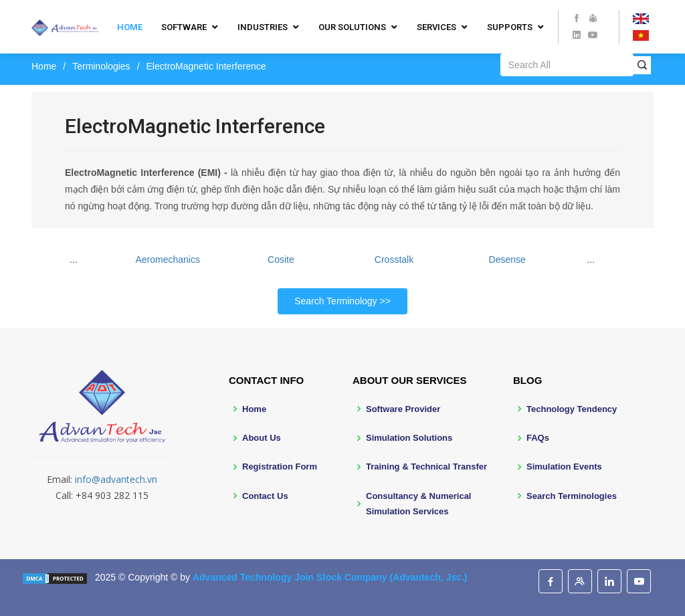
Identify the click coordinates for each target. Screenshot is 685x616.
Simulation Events (564, 467)
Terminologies (101, 66)
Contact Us (265, 496)
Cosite (281, 260)
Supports (510, 27)
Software (184, 27)
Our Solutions (352, 27)
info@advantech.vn (116, 479)
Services (436, 27)
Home (130, 27)
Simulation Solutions (409, 438)
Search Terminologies (572, 496)
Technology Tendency (572, 409)
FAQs (538, 438)
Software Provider (403, 409)
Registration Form (280, 467)
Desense (507, 260)
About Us (262, 438)
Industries (263, 27)
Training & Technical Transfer (426, 467)
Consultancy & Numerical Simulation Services (419, 504)
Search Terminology (335, 301)
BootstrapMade (112, 598)
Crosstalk (394, 260)
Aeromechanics (168, 260)
